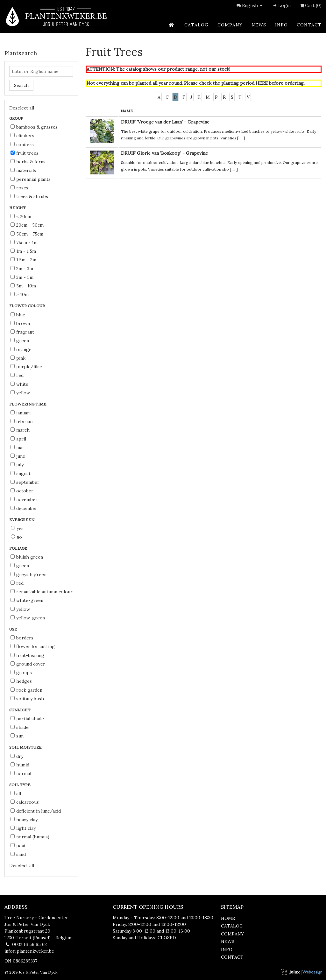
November (24, 499)
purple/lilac (26, 367)
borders (22, 638)
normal (21, 773)
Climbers (22, 136)
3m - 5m (22, 277)
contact (309, 25)
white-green (27, 600)
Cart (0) (310, 5)
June (18, 456)
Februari (22, 421)
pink (18, 358)
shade (20, 727)
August (21, 474)
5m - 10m (23, 286)
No (16, 537)
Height (18, 208)
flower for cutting (33, 646)
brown (20, 323)
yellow (20, 393)
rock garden (26, 690)
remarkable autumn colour (42, 592)
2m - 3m (22, 269)
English (253, 5)
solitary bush (27, 699)
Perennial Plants (31, 179)
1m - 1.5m (23, 251)
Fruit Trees (25, 153)
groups (21, 673)
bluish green (27, 557)
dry (17, 756)
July (17, 465)
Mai (17, 448)
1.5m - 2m (23, 260)
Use (14, 629)
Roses (19, 188)
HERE (262, 83)
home (228, 918)
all (16, 793)
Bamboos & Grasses (34, 127)
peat (18, 846)
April (18, 439)
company (230, 25)
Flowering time (28, 404)
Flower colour (28, 306)
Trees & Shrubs (29, 196)
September (25, 482)
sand (18, 854)
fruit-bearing (27, 655)
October (22, 491)
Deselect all (22, 108)
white (19, 384)
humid (20, 765)
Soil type (20, 785)
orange (21, 349)
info (281, 25)
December (24, 508)
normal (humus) (30, 837)
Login (282, 5)
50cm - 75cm (27, 234)
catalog (196, 25)
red (17, 375)
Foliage (19, 548)
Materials (23, 170)
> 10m (20, 294)
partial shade (27, 719)
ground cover (28, 664)
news (259, 25)
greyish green (28, 575)
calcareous (25, 802)
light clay (23, 828)
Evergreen (22, 520)
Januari (21, 413)
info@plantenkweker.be (29, 951)
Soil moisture (26, 747)
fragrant (22, 332)
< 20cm (21, 216)
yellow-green (28, 618)
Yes (17, 528)
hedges (21, 681)
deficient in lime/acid (36, 811)
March (20, 430)
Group (17, 118)
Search (21, 85)
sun (17, 736)
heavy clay (24, 820)
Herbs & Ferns (28, 162)
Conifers (22, 145)
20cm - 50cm (27, 225)
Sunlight (20, 710)
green (20, 341)
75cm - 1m (24, 243)
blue (18, 315)
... (241, 138)
